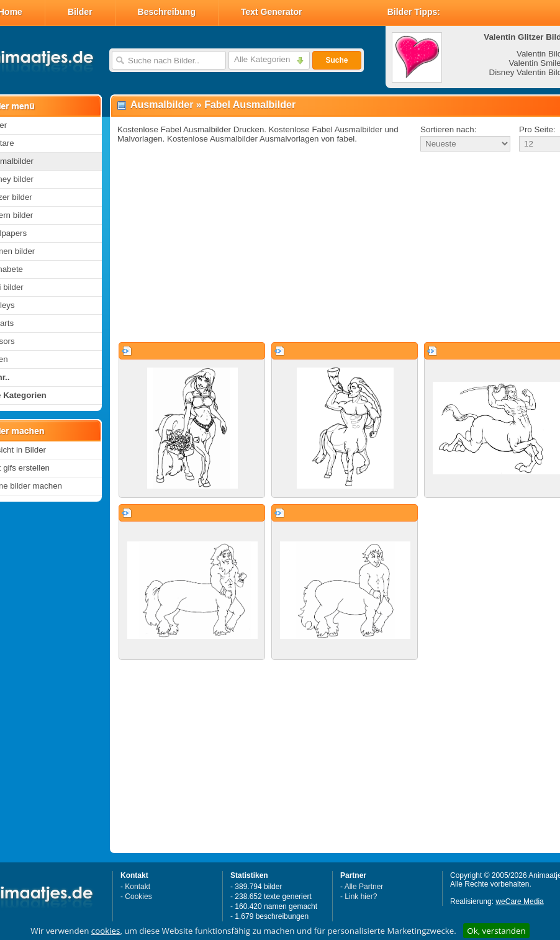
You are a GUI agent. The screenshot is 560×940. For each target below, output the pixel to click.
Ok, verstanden (496, 931)
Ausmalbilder (162, 105)
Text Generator (272, 12)
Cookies (138, 897)
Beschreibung (167, 12)
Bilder (80, 12)
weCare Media (519, 902)
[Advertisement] (327, 248)
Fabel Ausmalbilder (250, 105)
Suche (336, 60)
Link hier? (361, 897)
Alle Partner (364, 887)
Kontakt (138, 887)
